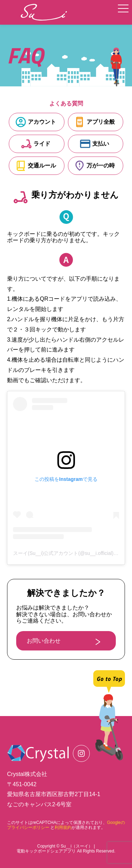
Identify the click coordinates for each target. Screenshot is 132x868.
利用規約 (63, 827)
